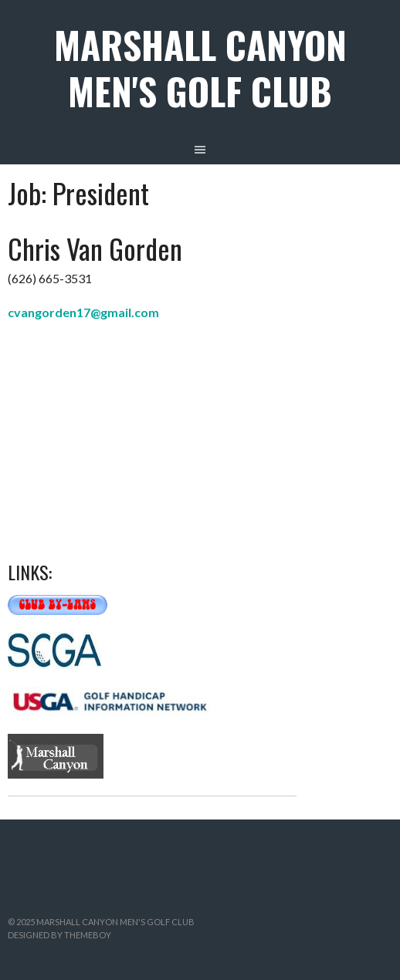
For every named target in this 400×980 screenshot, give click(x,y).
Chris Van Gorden (95, 248)
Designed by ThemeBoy (59, 935)
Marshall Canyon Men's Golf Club (200, 68)
